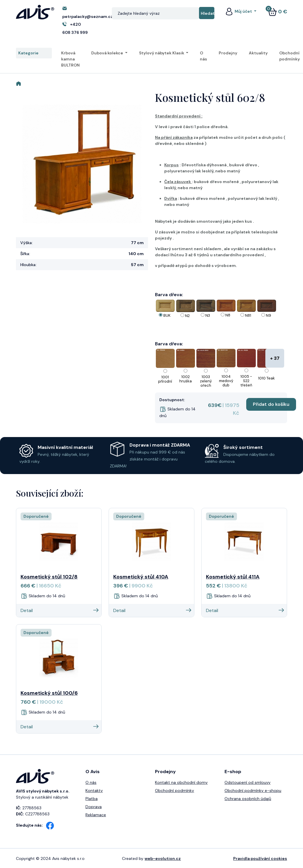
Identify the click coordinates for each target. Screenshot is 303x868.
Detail (60, 610)
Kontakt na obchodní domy (181, 782)
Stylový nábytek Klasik (162, 53)
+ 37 (275, 358)
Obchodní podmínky (290, 56)
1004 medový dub (226, 381)
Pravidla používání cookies (260, 858)
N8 (228, 315)
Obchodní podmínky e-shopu (253, 790)
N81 (248, 315)
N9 (269, 315)
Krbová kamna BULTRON (70, 59)
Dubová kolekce (108, 53)
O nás (203, 56)
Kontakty (94, 790)
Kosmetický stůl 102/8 (49, 577)
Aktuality (258, 53)
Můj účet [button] (239, 11)
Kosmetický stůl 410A (141, 577)
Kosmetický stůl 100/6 (49, 693)
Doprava (94, 807)
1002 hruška (186, 379)
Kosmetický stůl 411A (233, 577)
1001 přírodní (165, 379)
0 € (278, 12)
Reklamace (96, 815)
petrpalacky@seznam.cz (88, 16)
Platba (92, 799)
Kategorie (34, 53)
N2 (187, 316)
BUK (167, 315)
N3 (208, 315)
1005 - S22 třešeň (246, 381)
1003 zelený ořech (206, 381)
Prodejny (228, 53)
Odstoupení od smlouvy (248, 782)
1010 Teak (267, 378)
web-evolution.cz (163, 858)
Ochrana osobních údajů (248, 799)
